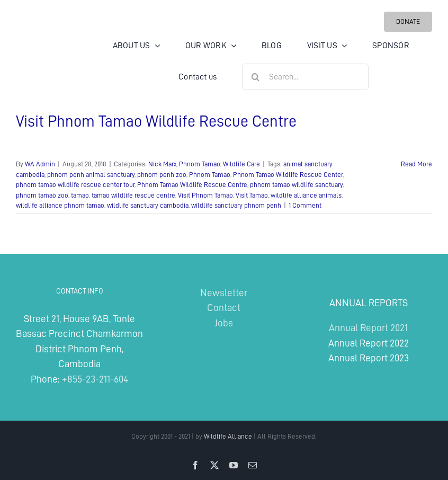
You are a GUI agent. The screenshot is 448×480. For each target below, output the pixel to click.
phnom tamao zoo (42, 195)
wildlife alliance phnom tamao (60, 205)
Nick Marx (162, 164)
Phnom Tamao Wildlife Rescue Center (288, 175)
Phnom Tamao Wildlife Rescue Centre (192, 185)
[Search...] (305, 77)
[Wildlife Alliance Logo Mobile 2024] (49, 44)
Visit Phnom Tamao (205, 195)
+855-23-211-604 (95, 379)
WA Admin (40, 164)
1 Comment (305, 205)
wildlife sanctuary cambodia (148, 205)
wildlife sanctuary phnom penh (236, 205)
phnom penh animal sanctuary (91, 175)
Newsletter (224, 293)
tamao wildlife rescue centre (133, 195)
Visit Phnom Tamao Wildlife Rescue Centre (156, 121)
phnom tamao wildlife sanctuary (296, 185)
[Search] (255, 77)
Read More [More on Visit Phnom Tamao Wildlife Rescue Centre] (416, 164)
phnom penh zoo (162, 175)
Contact (224, 308)
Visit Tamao (252, 195)
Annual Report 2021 (368, 328)
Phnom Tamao (200, 164)
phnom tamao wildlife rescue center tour (75, 185)
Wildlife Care (241, 164)
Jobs (224, 323)
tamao (80, 195)
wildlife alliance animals (306, 195)
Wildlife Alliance (228, 436)
